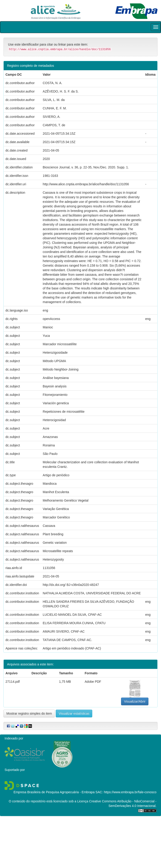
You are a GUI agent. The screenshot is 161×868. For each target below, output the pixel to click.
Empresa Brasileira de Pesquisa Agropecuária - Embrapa (54, 792)
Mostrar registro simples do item (29, 713)
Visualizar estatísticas (74, 713)
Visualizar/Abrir (135, 701)
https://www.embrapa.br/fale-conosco (130, 792)
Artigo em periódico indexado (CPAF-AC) (72, 648)
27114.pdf (13, 682)
